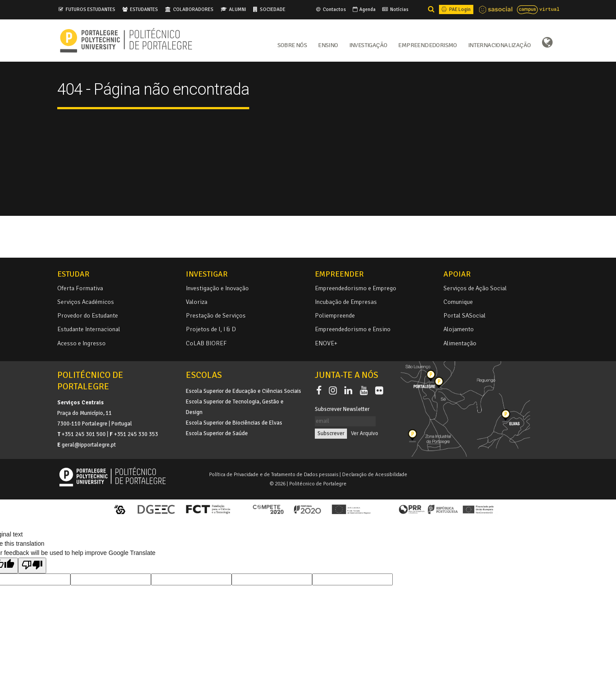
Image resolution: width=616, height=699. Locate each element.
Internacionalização (500, 44)
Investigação (368, 44)
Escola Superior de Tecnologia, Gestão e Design (235, 407)
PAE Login (455, 9)
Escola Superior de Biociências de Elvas (234, 423)
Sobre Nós (292, 44)
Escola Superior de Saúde (217, 433)
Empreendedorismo (427, 44)
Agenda (363, 9)
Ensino (328, 44)
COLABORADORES (193, 9)
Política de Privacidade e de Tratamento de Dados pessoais (274, 474)
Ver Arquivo (365, 433)
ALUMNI (238, 9)
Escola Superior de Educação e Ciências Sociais (243, 391)
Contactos (330, 9)
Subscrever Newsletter (342, 409)
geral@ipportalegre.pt (89, 445)
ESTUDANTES (144, 9)
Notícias (395, 9)
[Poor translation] (32, 566)
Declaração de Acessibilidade (375, 474)
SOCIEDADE (273, 9)
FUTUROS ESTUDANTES (90, 9)
